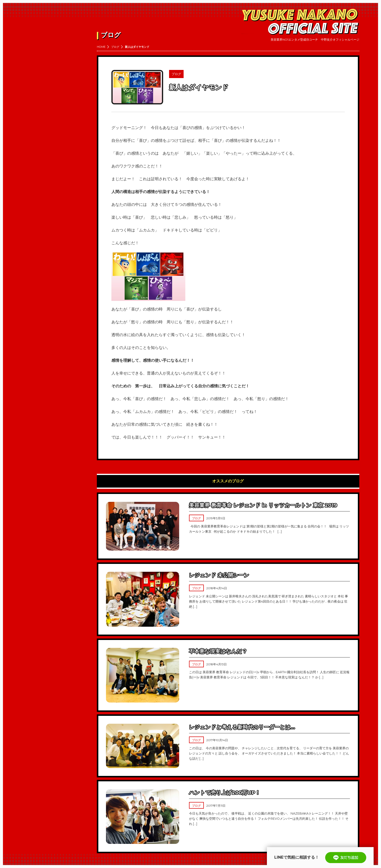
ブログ (115, 47)
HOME (101, 47)
